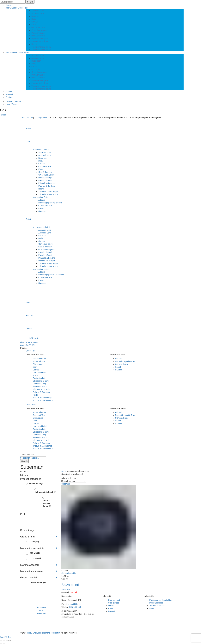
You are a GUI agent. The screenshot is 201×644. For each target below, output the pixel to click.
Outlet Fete (31, 351)
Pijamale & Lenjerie (40, 39)
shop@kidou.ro (41, 118)
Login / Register (12, 104)
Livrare (111, 606)
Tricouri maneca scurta (41, 50)
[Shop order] (74, 481)
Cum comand (114, 600)
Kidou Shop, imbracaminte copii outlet (43, 633)
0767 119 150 (27, 118)
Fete (28, 142)
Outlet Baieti (31, 405)
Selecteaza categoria (29, 458)
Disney (34, 542)
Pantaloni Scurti (38, 36)
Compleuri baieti (45, 244)
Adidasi (42, 200)
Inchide (3, 115)
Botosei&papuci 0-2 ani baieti (51, 275)
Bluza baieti (70, 585)
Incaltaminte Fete (40, 197)
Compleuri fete (45, 166)
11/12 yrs (35, 558)
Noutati (9, 92)
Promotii (9, 94)
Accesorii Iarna (38, 11)
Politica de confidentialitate (161, 600)
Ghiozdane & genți (39, 30)
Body (34, 19)
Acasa (8, 5)
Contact (9, 97)
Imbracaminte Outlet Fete (17, 8)
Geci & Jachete (38, 27)
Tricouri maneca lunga (41, 47)
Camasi (35, 22)
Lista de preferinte (13, 101)
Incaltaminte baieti (41, 269)
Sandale (42, 211)
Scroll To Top (6, 637)
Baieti (28, 219)
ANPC (152, 608)
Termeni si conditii (157, 606)
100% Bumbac (38, 582)
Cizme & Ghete (45, 206)
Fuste (34, 25)
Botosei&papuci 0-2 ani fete (50, 203)
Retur (111, 608)
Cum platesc (114, 603)
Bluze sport (36, 16)
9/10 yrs (35, 553)
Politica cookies (156, 603)
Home (64, 471)
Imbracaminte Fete (41, 150)
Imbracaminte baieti (41, 227)
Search (30, 2)
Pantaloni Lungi (38, 33)
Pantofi (41, 208)
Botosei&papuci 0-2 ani (125, 361)
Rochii (34, 44)
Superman (66, 590)
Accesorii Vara (38, 13)
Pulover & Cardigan (40, 41)
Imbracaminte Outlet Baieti (17, 53)
